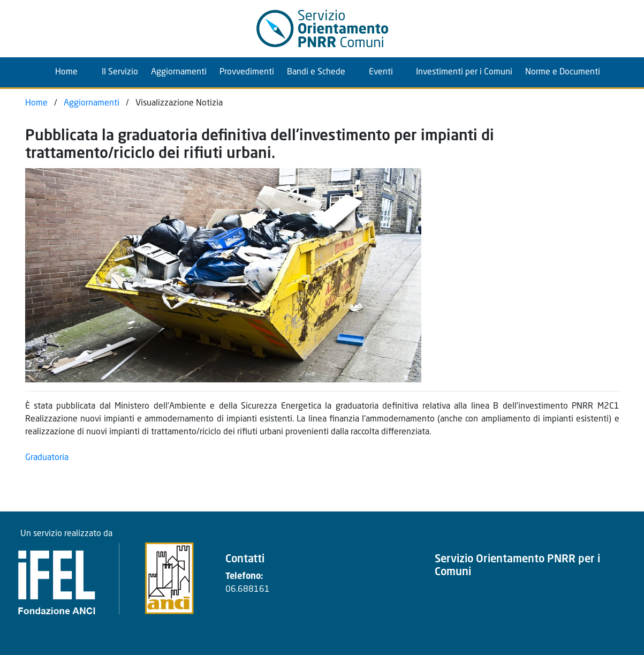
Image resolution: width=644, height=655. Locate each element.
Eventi (381, 72)
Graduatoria (47, 458)
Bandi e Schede (316, 72)
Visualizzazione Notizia (179, 103)
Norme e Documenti (563, 72)
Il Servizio (120, 72)
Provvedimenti (247, 72)
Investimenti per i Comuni (464, 72)
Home (74, 71)
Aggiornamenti (179, 72)
